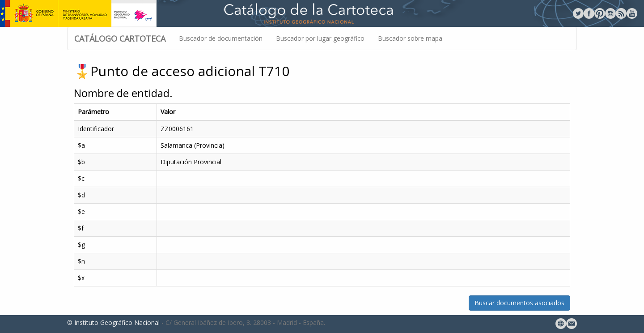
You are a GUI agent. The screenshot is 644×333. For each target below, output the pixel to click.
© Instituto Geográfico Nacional (113, 322)
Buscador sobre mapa (410, 38)
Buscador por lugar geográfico (320, 38)
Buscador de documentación (221, 38)
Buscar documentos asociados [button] (519, 303)
